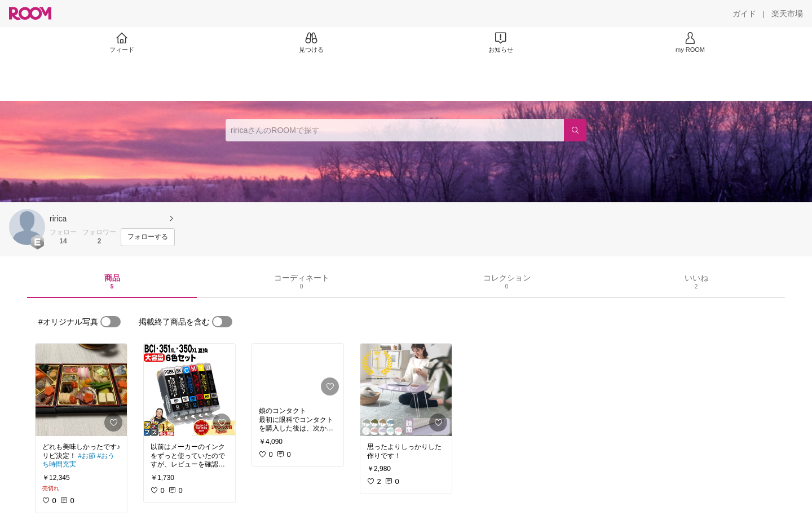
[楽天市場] (787, 14)
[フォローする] (148, 237)
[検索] (575, 130)
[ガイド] (744, 14)
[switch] (111, 322)
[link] (81, 390)
